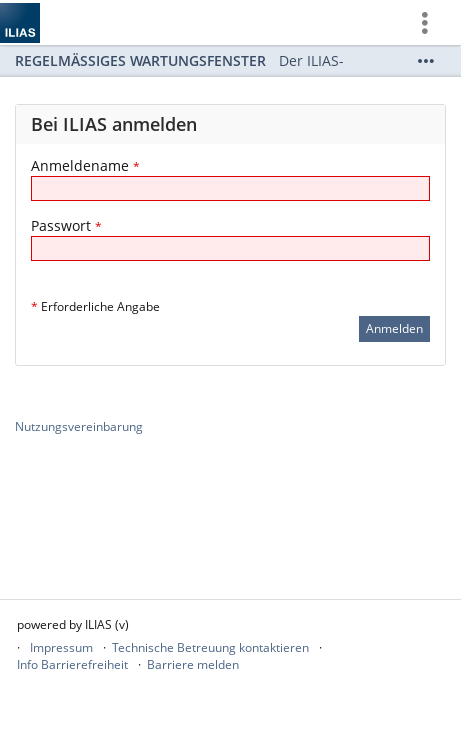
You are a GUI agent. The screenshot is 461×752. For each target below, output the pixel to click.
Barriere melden (193, 664)
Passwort (66, 225)
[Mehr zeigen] (426, 61)
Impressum (61, 647)
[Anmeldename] (230, 188)
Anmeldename (85, 165)
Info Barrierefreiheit (72, 664)
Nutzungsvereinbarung (79, 426)
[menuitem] (432, 22)
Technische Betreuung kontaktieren (210, 647)
